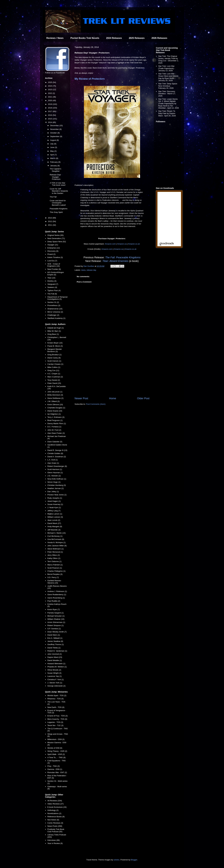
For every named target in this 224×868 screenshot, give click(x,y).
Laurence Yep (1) (54, 676)
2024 (50, 86)
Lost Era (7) (52, 261)
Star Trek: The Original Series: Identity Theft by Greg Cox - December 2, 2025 (168, 60)
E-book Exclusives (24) (57, 807)
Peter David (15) (54, 383)
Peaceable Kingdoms (59, 209)
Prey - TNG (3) (53, 766)
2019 (50, 104)
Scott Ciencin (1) (54, 361)
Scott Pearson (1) (55, 568)
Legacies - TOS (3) (55, 722)
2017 (50, 111)
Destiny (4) (52, 281)
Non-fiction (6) (53, 820)
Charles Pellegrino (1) (56, 571)
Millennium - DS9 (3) (56, 739)
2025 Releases (137, 38)
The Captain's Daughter (55, 170)
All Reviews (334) (55, 801)
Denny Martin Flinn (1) (57, 424)
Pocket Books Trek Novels (85, 38)
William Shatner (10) (56, 619)
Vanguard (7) (53, 284)
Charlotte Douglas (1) (56, 408)
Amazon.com (110, 244)
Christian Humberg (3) (57, 485)
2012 (50, 221)
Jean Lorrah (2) (54, 520)
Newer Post (81, 398)
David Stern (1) (54, 635)
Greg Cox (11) (53, 370)
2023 (50, 90)
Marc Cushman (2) (55, 377)
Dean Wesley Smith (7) (57, 632)
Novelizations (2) (54, 813)
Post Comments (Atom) (96, 404)
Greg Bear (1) (53, 334)
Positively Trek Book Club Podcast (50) (56, 830)
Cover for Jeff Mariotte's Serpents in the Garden (59, 191)
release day (91, 270)
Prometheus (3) (54, 305)
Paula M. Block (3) (55, 346)
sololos (116, 860)
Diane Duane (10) (55, 411)
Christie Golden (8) (55, 453)
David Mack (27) (54, 523)
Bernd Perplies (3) (55, 574)
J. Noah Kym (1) (54, 507)
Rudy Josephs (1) (55, 498)
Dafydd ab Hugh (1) (55, 328)
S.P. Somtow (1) (54, 629)
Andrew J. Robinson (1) (57, 591)
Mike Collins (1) (54, 367)
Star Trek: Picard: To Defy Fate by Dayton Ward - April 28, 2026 (167, 113)
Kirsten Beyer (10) (55, 343)
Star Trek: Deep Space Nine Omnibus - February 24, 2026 (168, 86)
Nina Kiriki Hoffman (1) (57, 479)
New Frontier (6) (54, 269)
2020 (50, 100)
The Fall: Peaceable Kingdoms (123, 257)
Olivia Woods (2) (54, 670)
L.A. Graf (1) (53, 460)
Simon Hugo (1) (54, 482)
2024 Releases (114, 38)
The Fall (53, 197)
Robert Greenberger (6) (57, 466)
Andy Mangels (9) (55, 526)
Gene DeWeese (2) (55, 398)
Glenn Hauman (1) (55, 473)
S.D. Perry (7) (53, 577)
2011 (50, 225)
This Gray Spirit (56, 212)
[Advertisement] (112, 373)
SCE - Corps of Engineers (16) (54, 265)
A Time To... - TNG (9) (56, 757)
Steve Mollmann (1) (55, 549)
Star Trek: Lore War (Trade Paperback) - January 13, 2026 (167, 68)
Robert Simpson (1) (55, 625)
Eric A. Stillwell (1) (55, 638)
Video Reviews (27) (55, 804)
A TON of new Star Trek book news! (58, 184)
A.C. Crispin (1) (54, 374)
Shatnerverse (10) (55, 309)
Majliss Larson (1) (55, 514)
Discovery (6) (53, 251)
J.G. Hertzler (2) (54, 476)
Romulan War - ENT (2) (57, 772)
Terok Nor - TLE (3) (55, 725)
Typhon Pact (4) (54, 290)
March (53, 158)
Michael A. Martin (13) (56, 533)
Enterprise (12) (54, 248)
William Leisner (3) (55, 517)
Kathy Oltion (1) (54, 558)
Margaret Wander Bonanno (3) (55, 350)
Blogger (134, 860)
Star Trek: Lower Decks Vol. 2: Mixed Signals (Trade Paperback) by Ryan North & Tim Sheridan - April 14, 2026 (169, 103)
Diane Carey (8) (54, 358)
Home (113, 398)
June (53, 147)
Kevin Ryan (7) (54, 609)
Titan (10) (51, 278)
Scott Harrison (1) (55, 469)
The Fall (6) (52, 294)
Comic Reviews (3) (55, 823)
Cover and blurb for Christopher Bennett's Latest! (58, 203)
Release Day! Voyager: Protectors (55, 177)
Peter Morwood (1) (55, 552)
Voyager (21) (53, 245)
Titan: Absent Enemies (115, 261)
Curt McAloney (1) (55, 536)
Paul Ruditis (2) (54, 601)
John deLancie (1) (55, 392)
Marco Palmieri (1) (55, 565)
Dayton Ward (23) (55, 657)
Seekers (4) (52, 287)
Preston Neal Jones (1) (57, 495)
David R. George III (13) (57, 450)
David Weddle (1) (55, 660)
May (52, 151)
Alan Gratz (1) (53, 463)
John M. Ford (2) (54, 430)
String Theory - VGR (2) (57, 751)
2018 (50, 108)
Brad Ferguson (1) (55, 420)
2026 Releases (159, 38)
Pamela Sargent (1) (55, 613)
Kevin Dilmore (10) (55, 405)
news (83, 270)
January (54, 166)
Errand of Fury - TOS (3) (57, 716)
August (53, 140)
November (55, 129)
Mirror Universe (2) (55, 312)
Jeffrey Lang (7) (54, 511)
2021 (50, 97)
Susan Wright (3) (54, 673)
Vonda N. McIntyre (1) (56, 542)
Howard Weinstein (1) (56, 664)
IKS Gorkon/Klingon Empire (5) (56, 273)
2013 (50, 218)
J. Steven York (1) (55, 683)
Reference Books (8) (56, 817)
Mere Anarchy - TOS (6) (57, 719)
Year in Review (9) (55, 843)
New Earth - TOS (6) (56, 707)
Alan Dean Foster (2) (56, 433)
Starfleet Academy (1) (56, 318)
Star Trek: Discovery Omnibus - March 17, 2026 (167, 94)
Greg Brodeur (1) (54, 355)
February (54, 162)
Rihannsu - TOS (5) (55, 699)
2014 (50, 122)
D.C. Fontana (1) (54, 427)
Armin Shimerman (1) (56, 622)
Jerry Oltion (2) (54, 555)
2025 (50, 82)
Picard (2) (51, 254)
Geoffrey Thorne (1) (56, 644)
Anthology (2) (53, 810)
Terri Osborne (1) (54, 561)
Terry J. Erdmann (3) (56, 417)
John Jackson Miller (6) (57, 546)
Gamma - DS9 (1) (55, 769)
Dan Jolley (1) (53, 492)
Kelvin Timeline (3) (55, 257)
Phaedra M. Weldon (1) (57, 667)
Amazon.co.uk (134, 244)
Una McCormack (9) (56, 539)
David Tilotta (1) (54, 648)
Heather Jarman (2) (55, 488)
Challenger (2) (53, 315)
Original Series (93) (55, 235)
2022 (50, 93)
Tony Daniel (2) (54, 380)
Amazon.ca (122, 244)
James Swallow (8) (55, 641)
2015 (50, 119)
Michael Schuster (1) (56, 616)
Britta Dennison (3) (55, 395)
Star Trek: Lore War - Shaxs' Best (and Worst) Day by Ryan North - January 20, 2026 (168, 77)
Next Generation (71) (56, 238)
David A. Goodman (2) (57, 457)
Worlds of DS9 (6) (55, 748)
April (52, 155)
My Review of (90, 79)
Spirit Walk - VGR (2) (56, 754)
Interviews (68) (53, 840)
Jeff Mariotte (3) (54, 530)
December (55, 125)
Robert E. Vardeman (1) (57, 651)
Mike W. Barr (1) (54, 331)
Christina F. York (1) (55, 680)
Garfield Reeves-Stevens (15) (54, 582)
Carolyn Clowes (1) (55, 364)
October (54, 133)
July (52, 144)
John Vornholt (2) (54, 654)
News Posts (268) (55, 826)
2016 (50, 115)
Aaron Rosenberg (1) (56, 598)
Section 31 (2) (53, 302)
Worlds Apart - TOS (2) (57, 695)
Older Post (143, 398)
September (55, 136)
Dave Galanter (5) (55, 442)
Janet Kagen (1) (54, 501)
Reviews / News (55, 38)
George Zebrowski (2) (56, 686)
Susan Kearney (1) (55, 504)
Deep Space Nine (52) (57, 242)
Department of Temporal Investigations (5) (57, 298)
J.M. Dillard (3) (53, 401)
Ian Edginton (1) (54, 414)
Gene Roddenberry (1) (57, 595)
